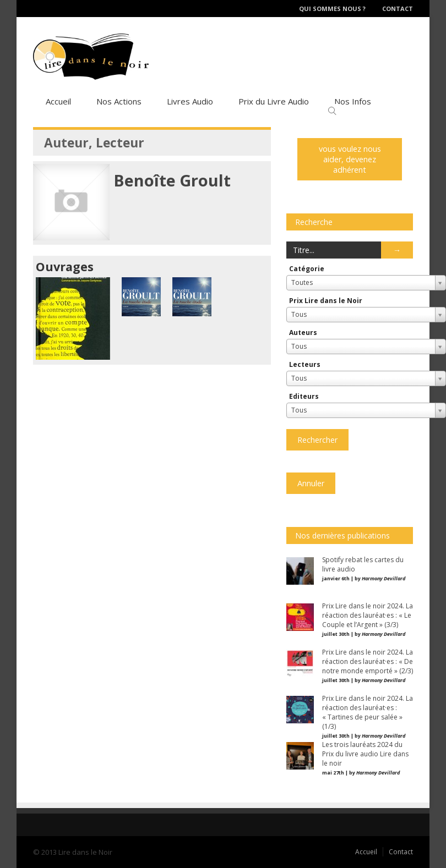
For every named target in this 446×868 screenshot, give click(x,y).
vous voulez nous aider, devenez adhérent (350, 159)
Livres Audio (190, 101)
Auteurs (303, 333)
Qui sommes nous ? (332, 9)
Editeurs (304, 396)
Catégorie (307, 269)
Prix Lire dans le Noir (326, 301)
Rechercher (317, 440)
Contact (398, 9)
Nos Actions (119, 101)
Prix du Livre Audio (274, 101)
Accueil (58, 101)
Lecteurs (305, 364)
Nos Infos (353, 101)
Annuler (311, 483)
